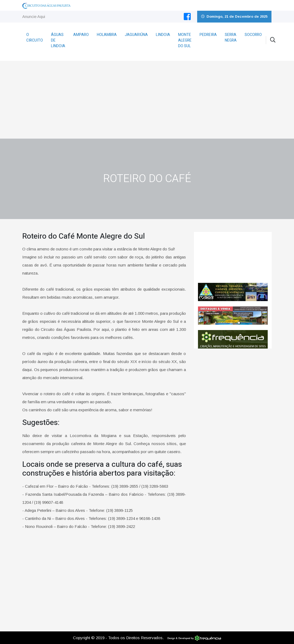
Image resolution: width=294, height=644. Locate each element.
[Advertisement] (147, 98)
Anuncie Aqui (34, 16)
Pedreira (208, 35)
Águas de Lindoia (58, 40)
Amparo (81, 35)
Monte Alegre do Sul (185, 40)
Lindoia (163, 35)
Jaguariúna (136, 35)
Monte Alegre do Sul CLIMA (233, 257)
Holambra (107, 35)
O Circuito (35, 38)
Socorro (253, 35)
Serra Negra (231, 38)
